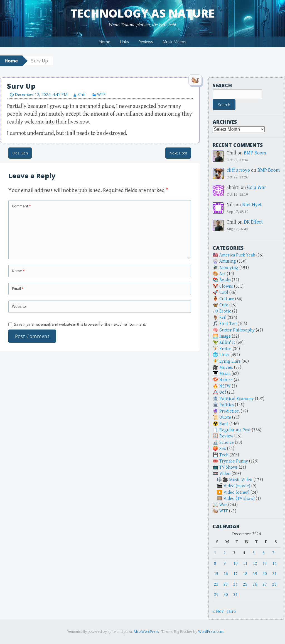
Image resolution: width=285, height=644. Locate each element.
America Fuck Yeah (237, 255)
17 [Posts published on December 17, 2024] (235, 574)
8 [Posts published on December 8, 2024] (215, 564)
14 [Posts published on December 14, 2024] (274, 564)
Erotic (225, 311)
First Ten (228, 324)
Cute (224, 305)
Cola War (257, 187)
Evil (223, 318)
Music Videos (174, 42)
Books (225, 280)
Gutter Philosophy (237, 330)
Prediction (229, 411)
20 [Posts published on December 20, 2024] (265, 574)
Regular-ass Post (235, 430)
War (223, 505)
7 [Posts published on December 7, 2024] (273, 553)
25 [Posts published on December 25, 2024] (245, 584)
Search (222, 85)
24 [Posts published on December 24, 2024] (235, 584)
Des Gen (20, 153)
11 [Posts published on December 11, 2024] (245, 564)
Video (225, 474)
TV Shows (229, 467)
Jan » (232, 612)
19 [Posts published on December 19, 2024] (255, 574)
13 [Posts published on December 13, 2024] (265, 564)
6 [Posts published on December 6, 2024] (264, 553)
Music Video (241, 480)
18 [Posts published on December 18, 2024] (245, 574)
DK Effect (253, 222)
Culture (227, 299)
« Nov (218, 612)
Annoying (229, 268)
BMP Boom (255, 153)
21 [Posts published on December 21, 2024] (274, 574)
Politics (227, 405)
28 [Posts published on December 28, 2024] (274, 584)
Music (225, 374)
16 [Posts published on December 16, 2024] (226, 574)
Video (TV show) (239, 499)
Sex (223, 449)
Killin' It (227, 342)
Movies (226, 368)
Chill (82, 94)
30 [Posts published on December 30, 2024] (226, 595)
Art (223, 274)
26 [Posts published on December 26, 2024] (255, 584)
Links (124, 42)
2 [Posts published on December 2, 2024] (225, 553)
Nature (226, 380)
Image (225, 336)
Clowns (226, 286)
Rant (224, 424)
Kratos (225, 349)
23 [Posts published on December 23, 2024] (226, 584)
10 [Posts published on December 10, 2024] (235, 564)
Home (105, 42)
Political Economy (237, 399)
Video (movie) (237, 486)
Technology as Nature (143, 13)
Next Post (178, 153)
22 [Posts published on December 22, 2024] (216, 584)
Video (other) (236, 492)
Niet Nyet (252, 205)
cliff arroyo (238, 170)
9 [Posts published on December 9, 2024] (225, 564)
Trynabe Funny (234, 461)
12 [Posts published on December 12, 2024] (255, 564)
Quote (225, 417)
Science (227, 443)
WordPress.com (211, 632)
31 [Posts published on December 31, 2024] (235, 595)
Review (226, 436)
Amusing (228, 261)
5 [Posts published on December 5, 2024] (254, 553)
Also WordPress (146, 632)
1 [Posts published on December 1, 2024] (215, 553)
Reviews (146, 42)
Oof (223, 392)
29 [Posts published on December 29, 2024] (216, 595)
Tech (224, 455)
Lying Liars (230, 361)
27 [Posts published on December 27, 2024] (265, 584)
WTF (101, 94)
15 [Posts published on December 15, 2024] (216, 574)
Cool (224, 293)
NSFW (225, 386)
